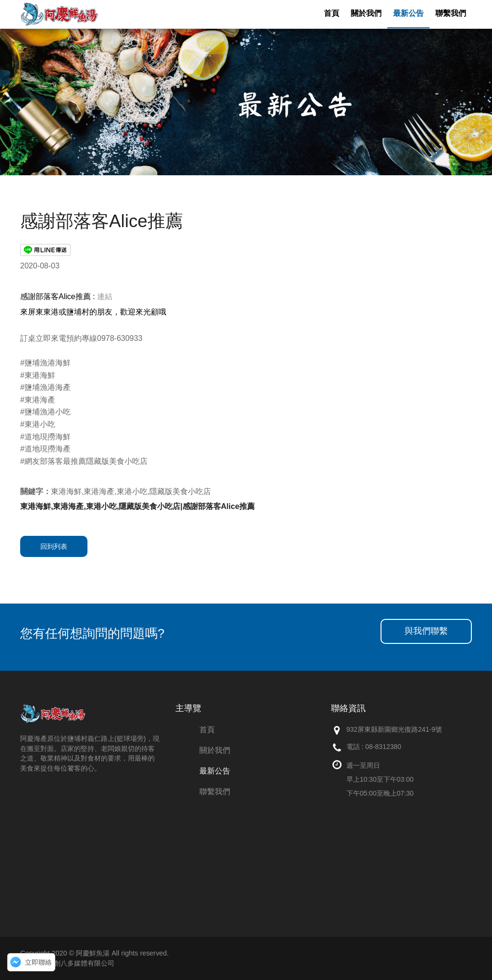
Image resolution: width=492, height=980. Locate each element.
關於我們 (215, 750)
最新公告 (215, 771)
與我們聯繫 (426, 631)
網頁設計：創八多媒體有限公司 (67, 963)
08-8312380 (383, 747)
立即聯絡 (38, 962)
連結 (105, 296)
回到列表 (54, 546)
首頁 (207, 730)
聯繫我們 (215, 792)
